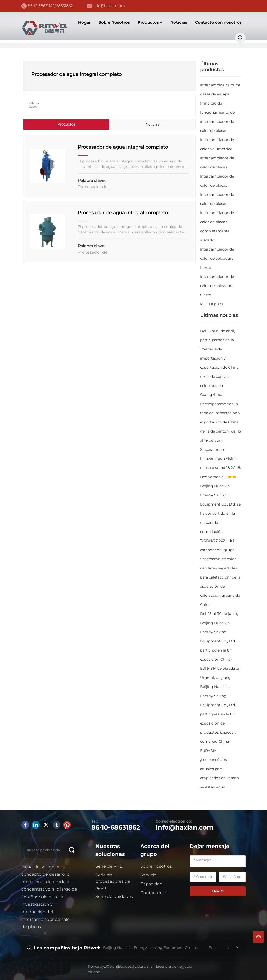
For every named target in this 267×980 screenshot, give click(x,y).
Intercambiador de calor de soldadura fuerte (217, 258)
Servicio (148, 875)
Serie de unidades (114, 896)
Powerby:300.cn (102, 966)
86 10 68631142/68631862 (50, 6)
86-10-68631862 (116, 827)
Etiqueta (126, 966)
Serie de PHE (109, 866)
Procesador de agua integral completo (123, 147)
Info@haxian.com (109, 6)
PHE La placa (212, 304)
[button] (237, 948)
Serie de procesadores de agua (113, 881)
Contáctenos (154, 893)
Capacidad (151, 884)
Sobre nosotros (156, 866)
